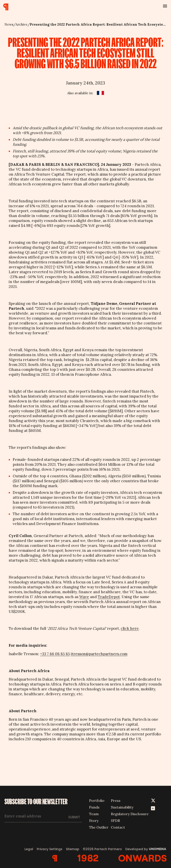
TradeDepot (109, 597)
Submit (74, 817)
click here (130, 628)
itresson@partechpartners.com (99, 654)
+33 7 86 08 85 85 (55, 654)
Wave (84, 597)
